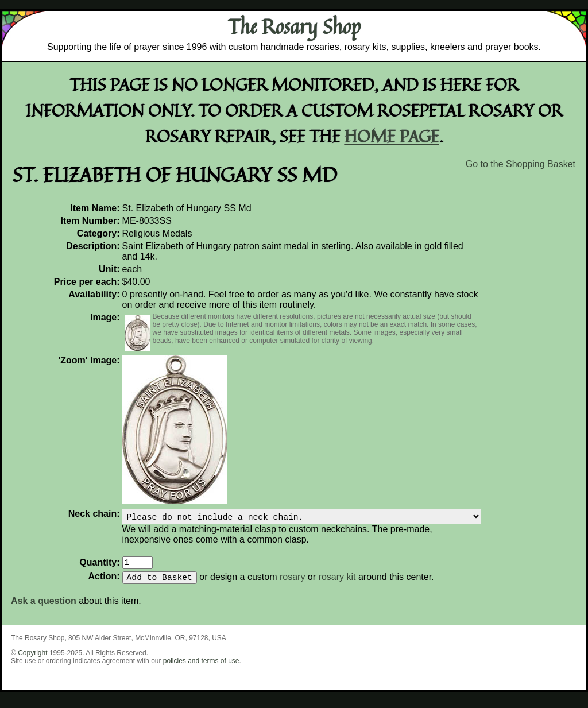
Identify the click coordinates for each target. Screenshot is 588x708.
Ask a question (44, 608)
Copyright (32, 660)
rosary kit (337, 584)
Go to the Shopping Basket (521, 164)
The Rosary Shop (294, 26)
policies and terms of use (201, 668)
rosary (292, 584)
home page (392, 136)
